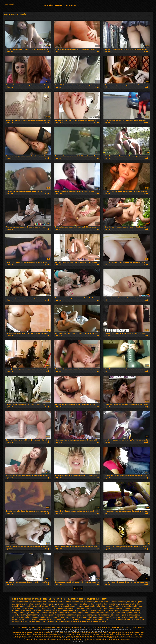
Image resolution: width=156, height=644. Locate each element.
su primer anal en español (80, 621)
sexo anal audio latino (87, 617)
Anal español (9, 4)
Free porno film (78, 627)
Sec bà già (48, 627)
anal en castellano (81, 604)
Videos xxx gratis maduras (135, 634)
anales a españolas (28, 610)
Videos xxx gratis (114, 640)
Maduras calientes (102, 640)
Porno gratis (110, 634)
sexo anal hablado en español (102, 619)
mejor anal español (46, 615)
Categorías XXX (73, 5)
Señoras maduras (52, 640)
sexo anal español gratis (39, 619)
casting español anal (57, 613)
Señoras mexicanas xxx (98, 636)
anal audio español (87, 602)
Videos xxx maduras (83, 633)
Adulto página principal (53, 5)
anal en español (95, 604)
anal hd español (27, 608)
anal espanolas (126, 606)
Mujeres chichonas (121, 638)
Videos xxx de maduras (96, 638)
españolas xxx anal (19, 615)
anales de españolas (44, 610)
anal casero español (135, 602)
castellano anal (96, 610)
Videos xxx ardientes (74, 634)
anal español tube (112, 606)
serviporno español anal (55, 617)
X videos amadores (138, 627)
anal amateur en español (52, 602)
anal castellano (17, 604)
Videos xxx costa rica (126, 636)
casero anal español (82, 610)
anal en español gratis (110, 604)
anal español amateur (50, 606)
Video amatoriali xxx (106, 627)
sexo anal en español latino (107, 617)
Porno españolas (133, 633)
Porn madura (62, 634)
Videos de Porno (120, 634)
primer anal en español (20, 617)
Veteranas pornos (113, 636)
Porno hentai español (46, 636)
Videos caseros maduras (29, 634)
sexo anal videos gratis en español (41, 621)
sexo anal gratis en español (60, 619)
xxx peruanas (29, 633)
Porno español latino (42, 638)
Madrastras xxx (82, 638)
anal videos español (122, 608)
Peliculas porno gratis (72, 636)
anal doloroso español (65, 604)
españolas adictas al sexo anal (101, 613)
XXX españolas (43, 634)
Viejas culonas (59, 633)
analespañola (68, 610)
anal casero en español (118, 602)
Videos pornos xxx (40, 640)
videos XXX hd (109, 638)
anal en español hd (126, 604)
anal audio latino (102, 602)
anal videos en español (105, 608)
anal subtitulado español (86, 608)
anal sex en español (42, 608)
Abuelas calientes (133, 638)
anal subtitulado (70, 608)
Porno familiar (125, 640)
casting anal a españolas (112, 610)
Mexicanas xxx (85, 636)
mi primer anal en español (64, 615)
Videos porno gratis (109, 633)
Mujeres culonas (122, 633)
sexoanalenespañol (62, 621)
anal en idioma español (32, 606)
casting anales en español (38, 613)
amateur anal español (20, 602)
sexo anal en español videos (129, 617)
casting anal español (19, 613)
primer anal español (37, 617)
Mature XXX (53, 634)
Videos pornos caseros (27, 638)
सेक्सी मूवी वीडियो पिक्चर (28, 627)
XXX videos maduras (88, 634)
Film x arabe (69, 627)
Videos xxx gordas (20, 636)
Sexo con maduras (18, 633)
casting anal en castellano (132, 610)
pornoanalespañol (134, 615)
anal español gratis (82, 606)
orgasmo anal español (102, 615)
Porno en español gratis (57, 638)
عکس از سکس (17, 627)
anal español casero (67, 606)
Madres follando (71, 638)
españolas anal (119, 613)
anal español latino (98, 606)
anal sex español (56, 608)
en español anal (71, 613)
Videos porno (100, 634)
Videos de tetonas (33, 636)
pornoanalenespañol (119, 615)
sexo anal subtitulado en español (127, 619)
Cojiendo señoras (89, 640)
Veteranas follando (65, 640)
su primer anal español (100, 621)
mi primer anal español (84, 615)
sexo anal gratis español (80, 619)
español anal (83, 613)
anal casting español (32, 604)
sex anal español (71, 617)
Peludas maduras (96, 633)
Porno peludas (49, 633)
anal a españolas (35, 602)
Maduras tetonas (77, 640)
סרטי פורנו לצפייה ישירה (92, 627)
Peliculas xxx (39, 633)
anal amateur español (71, 602)
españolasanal (33, 615)
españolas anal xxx (133, 613)
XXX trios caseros (70, 633)
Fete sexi (116, 627)
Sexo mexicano (59, 636)
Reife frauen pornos (58, 627)
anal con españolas (48, 604)
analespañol (57, 610)
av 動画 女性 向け (125, 627)
